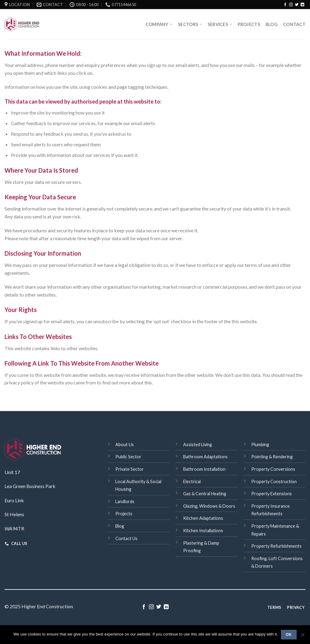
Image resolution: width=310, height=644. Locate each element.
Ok (289, 635)
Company (159, 24)
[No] (302, 636)
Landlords (125, 501)
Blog (272, 24)
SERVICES (220, 24)
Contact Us (126, 538)
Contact (294, 24)
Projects (249, 24)
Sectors (190, 24)
